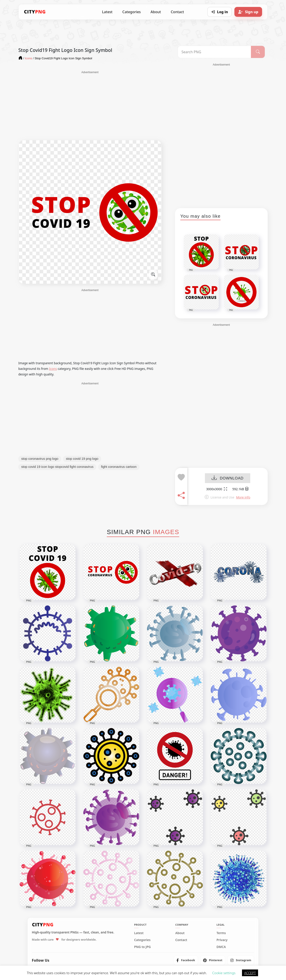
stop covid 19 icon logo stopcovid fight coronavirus (57, 467)
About (156, 12)
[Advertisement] (90, 106)
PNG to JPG (142, 947)
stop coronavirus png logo (40, 459)
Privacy (222, 940)
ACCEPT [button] (250, 973)
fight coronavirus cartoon (119, 467)
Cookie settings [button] (224, 973)
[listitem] (186, 960)
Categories (131, 12)
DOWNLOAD (228, 478)
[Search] (258, 52)
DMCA (221, 947)
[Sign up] (248, 12)
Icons (53, 369)
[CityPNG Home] (35, 12)
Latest (107, 12)
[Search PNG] (214, 52)
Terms (221, 933)
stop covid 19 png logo (82, 459)
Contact (177, 12)
